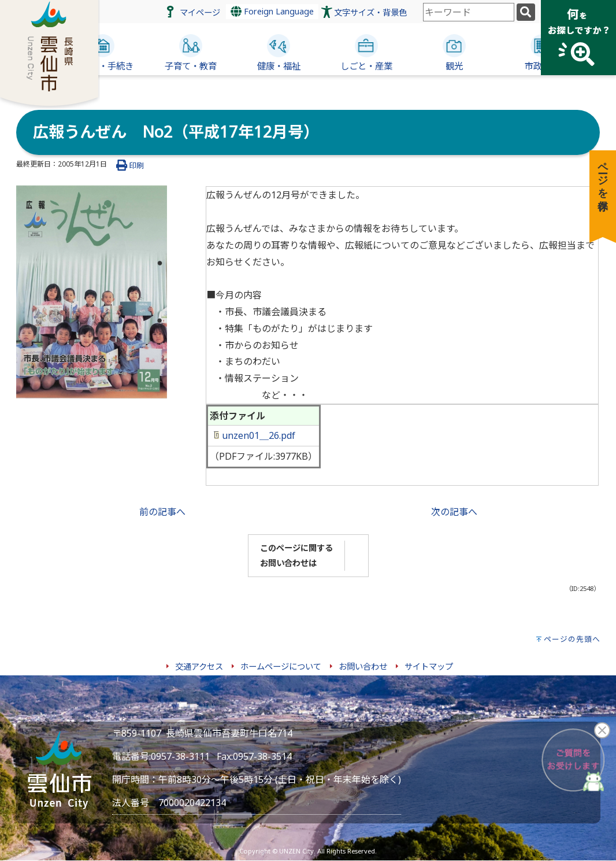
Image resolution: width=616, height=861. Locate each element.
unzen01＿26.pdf (255, 435)
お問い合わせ (363, 666)
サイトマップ (429, 666)
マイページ (200, 12)
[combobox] (469, 12)
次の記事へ (454, 512)
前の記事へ (162, 512)
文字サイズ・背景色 (370, 12)
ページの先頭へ (572, 639)
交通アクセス (199, 666)
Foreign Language (272, 11)
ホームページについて (281, 666)
